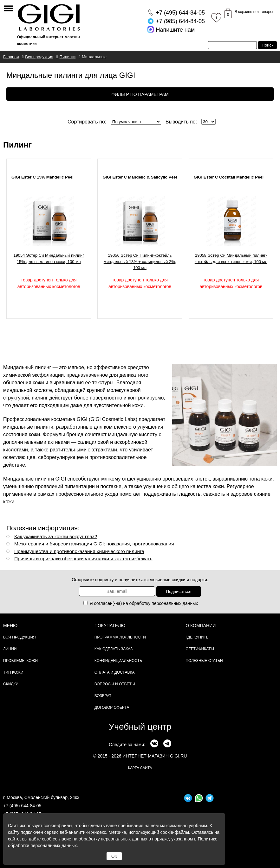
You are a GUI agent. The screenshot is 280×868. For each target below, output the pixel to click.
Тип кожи (13, 672)
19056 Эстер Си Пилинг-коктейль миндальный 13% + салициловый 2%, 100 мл (140, 261)
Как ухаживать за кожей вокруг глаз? (56, 536)
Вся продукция (20, 637)
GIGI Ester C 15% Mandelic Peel (42, 177)
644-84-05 (180, 13)
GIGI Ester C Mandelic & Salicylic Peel (140, 177)
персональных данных (175, 603)
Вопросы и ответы (115, 684)
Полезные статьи (204, 661)
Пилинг (17, 145)
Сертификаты (200, 649)
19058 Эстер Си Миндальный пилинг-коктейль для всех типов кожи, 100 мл (231, 258)
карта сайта (140, 768)
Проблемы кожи (20, 661)
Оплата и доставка (115, 672)
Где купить (197, 637)
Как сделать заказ (114, 649)
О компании (201, 626)
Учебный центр (140, 727)
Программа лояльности (120, 637)
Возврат (103, 696)
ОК (114, 856)
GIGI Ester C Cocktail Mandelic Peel (229, 177)
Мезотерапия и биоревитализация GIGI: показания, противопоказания (94, 544)
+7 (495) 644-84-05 (22, 806)
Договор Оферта (112, 708)
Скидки (11, 684)
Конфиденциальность (118, 661)
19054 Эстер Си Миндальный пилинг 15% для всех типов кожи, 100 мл (49, 258)
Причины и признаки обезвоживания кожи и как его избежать (83, 559)
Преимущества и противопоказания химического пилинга (79, 551)
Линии (10, 649)
